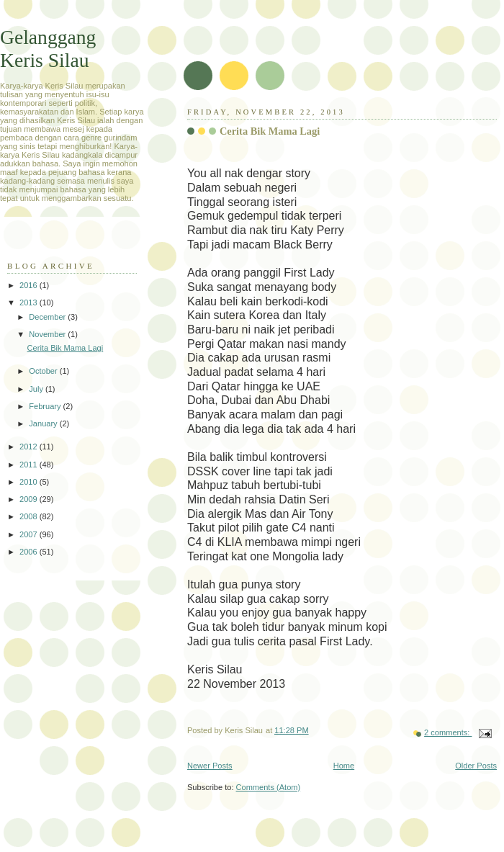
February (46, 406)
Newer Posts (210, 766)
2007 (30, 534)
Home (344, 766)
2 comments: (448, 732)
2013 (30, 302)
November (48, 334)
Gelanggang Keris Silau (48, 49)
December (48, 317)
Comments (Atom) (269, 787)
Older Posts (476, 766)
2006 (30, 552)
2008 (30, 516)
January (44, 423)
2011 (30, 465)
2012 (30, 447)
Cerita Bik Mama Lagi (270, 131)
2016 (30, 285)
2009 (30, 499)
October (44, 371)
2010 (30, 482)
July (37, 389)
